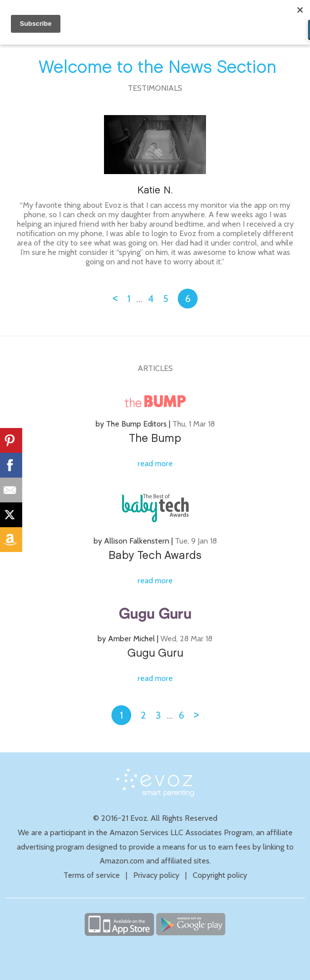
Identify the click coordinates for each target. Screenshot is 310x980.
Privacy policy (156, 875)
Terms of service (92, 875)
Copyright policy (220, 875)
